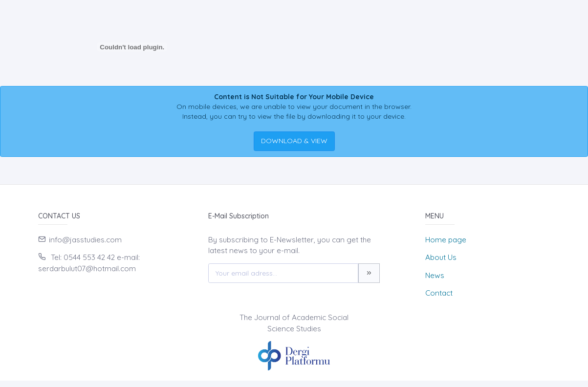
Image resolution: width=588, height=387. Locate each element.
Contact (439, 293)
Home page (446, 240)
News (435, 275)
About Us (441, 257)
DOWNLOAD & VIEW (294, 141)
